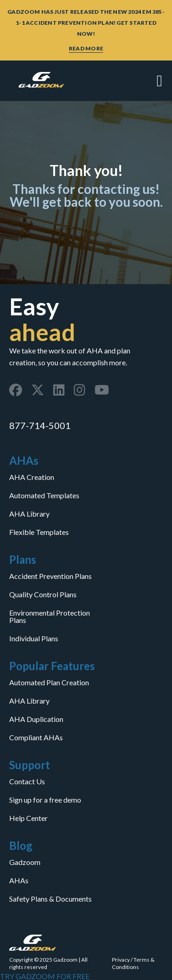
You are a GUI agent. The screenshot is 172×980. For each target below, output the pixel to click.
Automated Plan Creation (49, 683)
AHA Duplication (36, 719)
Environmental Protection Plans (50, 617)
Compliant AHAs (36, 738)
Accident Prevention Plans (50, 576)
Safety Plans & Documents (50, 899)
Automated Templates (44, 496)
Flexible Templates (39, 532)
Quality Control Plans (43, 595)
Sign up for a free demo (45, 800)
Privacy (121, 960)
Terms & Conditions (133, 963)
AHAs (19, 881)
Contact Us (27, 782)
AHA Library (29, 514)
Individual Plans (34, 639)
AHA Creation (32, 477)
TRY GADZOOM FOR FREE (45, 976)
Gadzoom (25, 862)
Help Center (28, 818)
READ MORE (86, 48)
